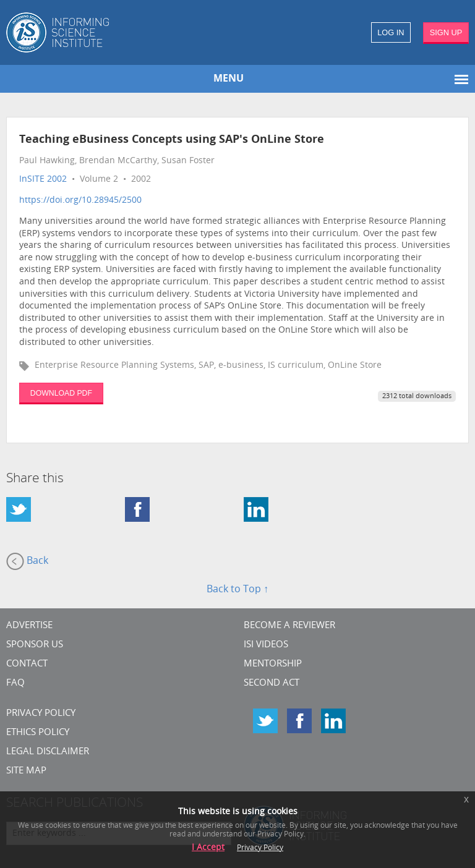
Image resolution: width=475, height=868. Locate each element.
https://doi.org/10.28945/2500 (80, 201)
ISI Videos (266, 645)
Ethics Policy (38, 733)
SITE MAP (26, 771)
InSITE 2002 (43, 180)
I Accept (208, 848)
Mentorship (273, 664)
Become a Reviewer (289, 626)
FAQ (15, 683)
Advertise (29, 626)
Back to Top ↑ (237, 590)
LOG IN (391, 32)
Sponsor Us (35, 645)
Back (27, 561)
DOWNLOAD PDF (61, 393)
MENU (229, 79)
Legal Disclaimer (48, 752)
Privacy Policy (41, 714)
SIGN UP (446, 32)
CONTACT (27, 664)
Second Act (272, 683)
